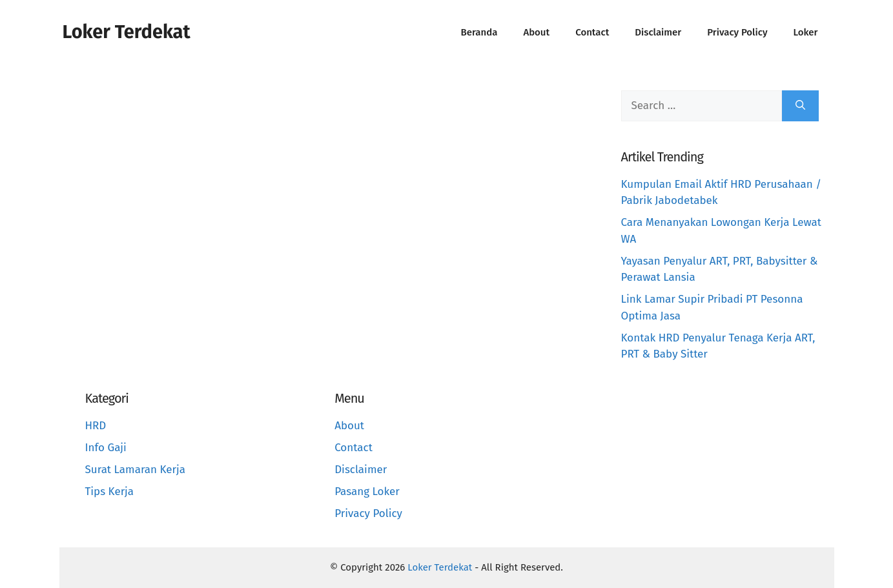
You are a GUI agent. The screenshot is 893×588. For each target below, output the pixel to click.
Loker (806, 32)
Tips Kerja (110, 492)
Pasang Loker (367, 492)
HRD (96, 426)
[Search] (800, 106)
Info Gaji (106, 448)
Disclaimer (658, 32)
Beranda (479, 32)
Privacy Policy (737, 32)
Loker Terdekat (127, 32)
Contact (592, 32)
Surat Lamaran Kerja (136, 470)
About (536, 32)
